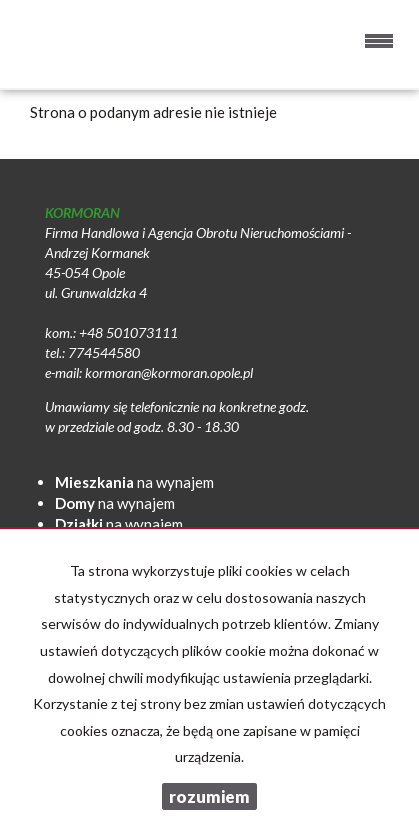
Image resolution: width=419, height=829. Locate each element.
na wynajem (134, 482)
